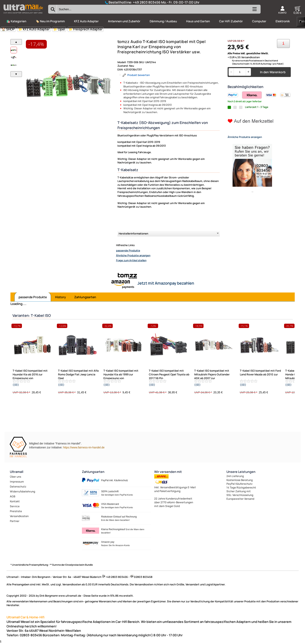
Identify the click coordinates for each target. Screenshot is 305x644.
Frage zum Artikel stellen (131, 260)
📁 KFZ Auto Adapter (34, 29)
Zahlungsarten (85, 297)
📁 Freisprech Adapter (86, 29)
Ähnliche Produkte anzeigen (133, 255)
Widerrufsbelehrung (23, 491)
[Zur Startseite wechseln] (23, 15)
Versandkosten (19, 516)
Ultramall (17, 472)
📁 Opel (59, 29)
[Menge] (240, 72)
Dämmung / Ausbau (163, 21)
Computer (259, 21)
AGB (13, 496)
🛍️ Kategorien (16, 21)
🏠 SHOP (8, 29)
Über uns (15, 477)
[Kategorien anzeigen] (254, 11)
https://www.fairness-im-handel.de (84, 447)
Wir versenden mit (168, 472)
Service (15, 506)
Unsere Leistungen (241, 472)
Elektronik (283, 21)
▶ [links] (301, 22)
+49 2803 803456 (147, 2)
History (61, 297)
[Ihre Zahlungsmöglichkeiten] (283, 44)
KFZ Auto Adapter (86, 21)
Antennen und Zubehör (124, 21)
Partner (15, 521)
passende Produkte (128, 250)
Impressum (17, 482)
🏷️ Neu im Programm (50, 21)
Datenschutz (18, 487)
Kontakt (15, 501)
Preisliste (16, 511)
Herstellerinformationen (133, 233)
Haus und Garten (198, 21)
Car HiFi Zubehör (231, 21)
